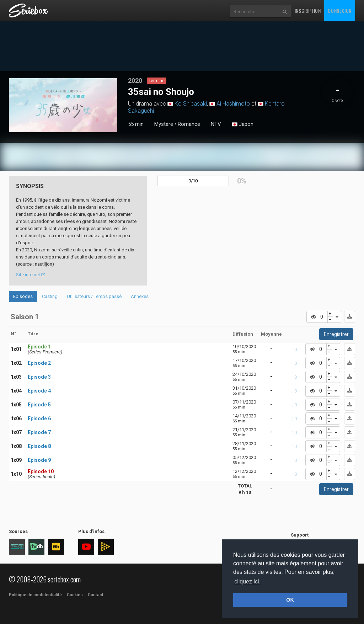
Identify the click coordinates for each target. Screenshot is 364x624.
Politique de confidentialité (35, 595)
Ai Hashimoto (233, 104)
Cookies (75, 595)
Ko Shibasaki (191, 104)
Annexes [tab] (140, 296)
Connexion (339, 10)
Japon (243, 124)
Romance (189, 124)
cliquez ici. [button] (247, 582)
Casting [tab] (50, 296)
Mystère (164, 124)
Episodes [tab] (23, 296)
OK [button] (290, 600)
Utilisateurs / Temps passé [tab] (94, 296)
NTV (216, 124)
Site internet (31, 275)
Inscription (308, 10)
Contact (96, 595)
